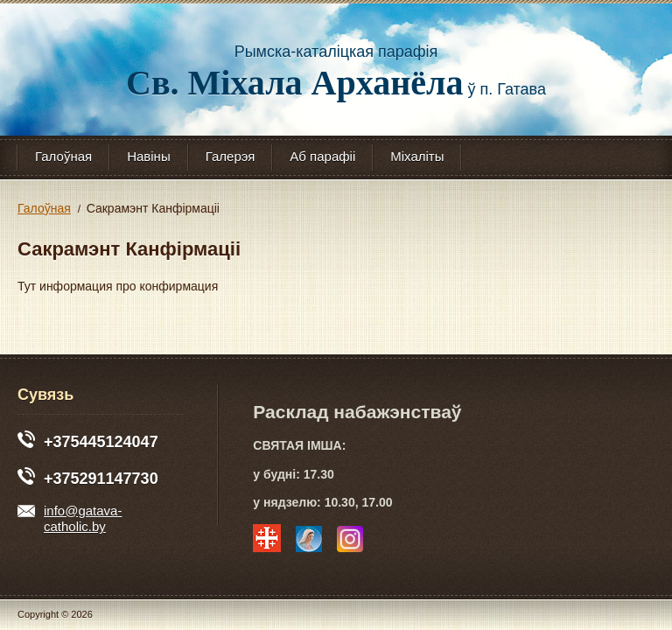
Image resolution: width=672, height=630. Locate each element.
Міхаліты (417, 156)
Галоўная (63, 156)
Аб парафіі (322, 156)
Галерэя (231, 156)
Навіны (149, 156)
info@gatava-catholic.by (70, 520)
